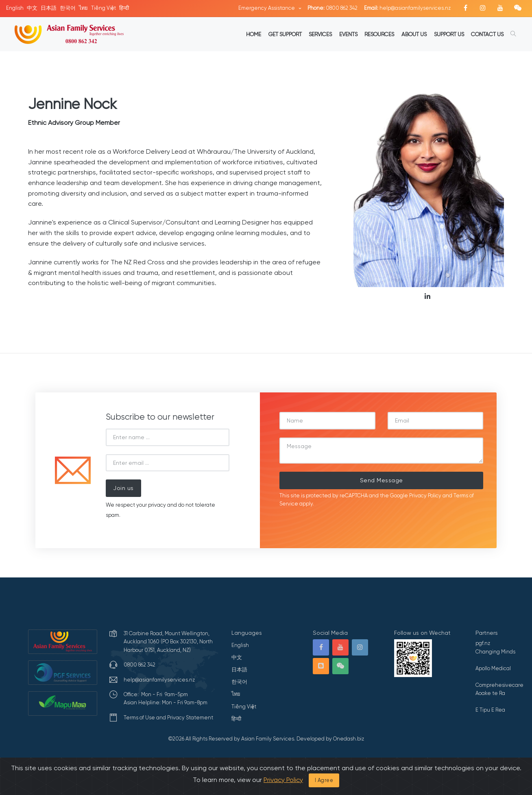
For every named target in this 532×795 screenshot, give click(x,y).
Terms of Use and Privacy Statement (168, 718)
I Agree (324, 780)
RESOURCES (379, 34)
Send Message (382, 480)
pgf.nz (483, 643)
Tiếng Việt (104, 8)
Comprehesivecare (499, 685)
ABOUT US (414, 34)
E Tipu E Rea (490, 710)
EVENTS (348, 34)
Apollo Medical (493, 668)
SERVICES (320, 34)
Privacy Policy (425, 496)
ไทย (83, 8)
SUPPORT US (449, 34)
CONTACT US (487, 34)
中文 (32, 8)
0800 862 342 (332, 8)
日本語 (49, 8)
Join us (123, 488)
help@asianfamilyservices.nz (407, 8)
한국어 (68, 8)
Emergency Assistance (267, 8)
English (15, 8)
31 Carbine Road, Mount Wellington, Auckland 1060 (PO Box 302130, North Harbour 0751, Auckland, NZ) (168, 642)
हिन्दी (124, 8)
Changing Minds (495, 652)
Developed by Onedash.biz (330, 739)
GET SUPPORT (285, 34)
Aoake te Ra (490, 693)
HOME (254, 34)
